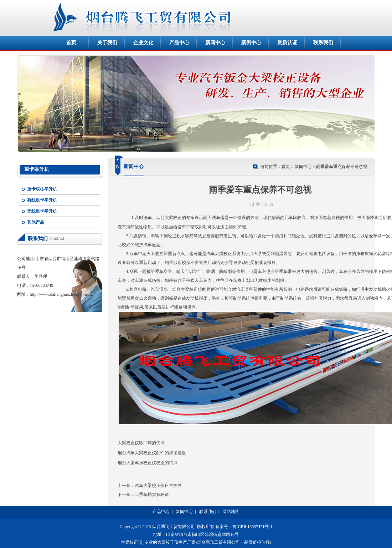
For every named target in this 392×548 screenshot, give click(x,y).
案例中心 (251, 43)
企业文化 (143, 43)
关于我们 (107, 43)
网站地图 (231, 512)
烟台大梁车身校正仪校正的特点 (148, 463)
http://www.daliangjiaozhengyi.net (60, 294)
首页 (71, 43)
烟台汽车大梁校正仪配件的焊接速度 (152, 453)
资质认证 (287, 43)
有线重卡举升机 (42, 200)
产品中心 (179, 43)
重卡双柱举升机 (42, 189)
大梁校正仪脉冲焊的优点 (141, 443)
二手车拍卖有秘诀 (152, 494)
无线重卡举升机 (42, 211)
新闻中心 (215, 43)
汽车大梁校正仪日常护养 (158, 486)
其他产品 (36, 222)
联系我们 (323, 43)
